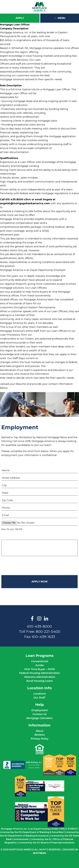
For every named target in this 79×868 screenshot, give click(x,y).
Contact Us (39, 714)
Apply (20, 18)
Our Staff (40, 698)
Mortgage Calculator (40, 718)
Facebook (32, 619)
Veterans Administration (40, 677)
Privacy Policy (40, 739)
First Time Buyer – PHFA (40, 669)
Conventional (40, 661)
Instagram (39, 619)
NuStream (39, 853)
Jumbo (40, 665)
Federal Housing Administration (39, 673)
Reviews (40, 735)
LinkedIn (46, 619)
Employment (40, 710)
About (39, 731)
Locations (39, 694)
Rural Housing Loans (39, 681)
